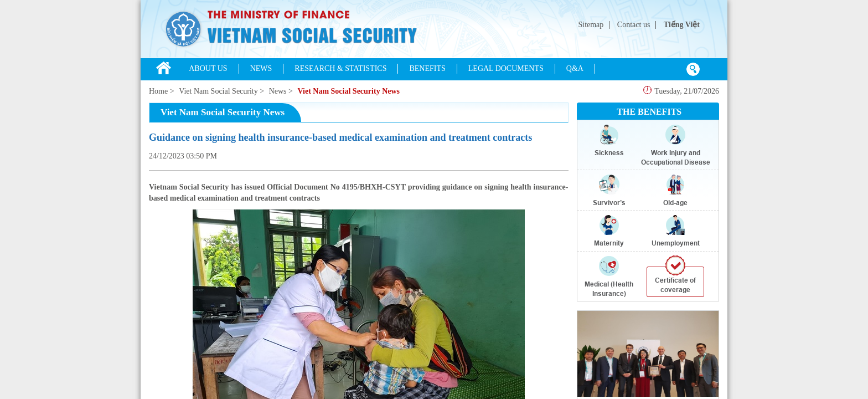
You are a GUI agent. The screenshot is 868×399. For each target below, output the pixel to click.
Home (158, 91)
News (278, 91)
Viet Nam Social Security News (348, 91)
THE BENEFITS (649, 112)
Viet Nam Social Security (218, 91)
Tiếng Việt (682, 25)
